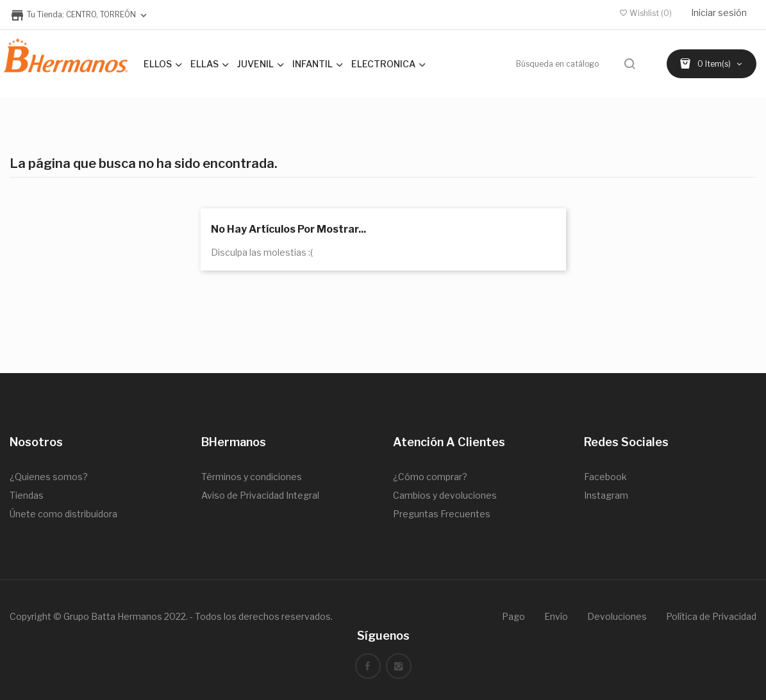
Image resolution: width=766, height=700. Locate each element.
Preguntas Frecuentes (442, 514)
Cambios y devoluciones (445, 495)
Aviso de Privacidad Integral (260, 495)
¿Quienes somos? (49, 477)
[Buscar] (577, 64)
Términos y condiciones (252, 477)
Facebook (605, 477)
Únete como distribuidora (63, 514)
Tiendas (27, 495)
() (646, 13)
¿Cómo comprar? (430, 477)
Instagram (606, 495)
